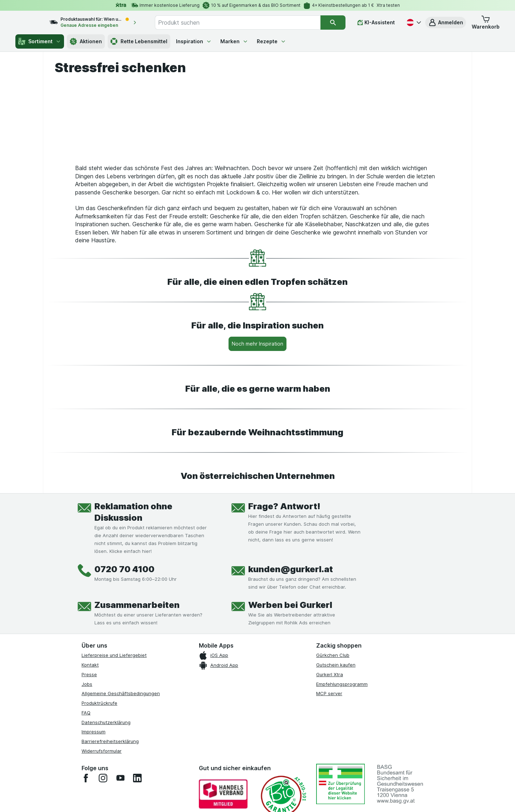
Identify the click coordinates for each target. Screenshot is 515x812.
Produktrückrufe (99, 762)
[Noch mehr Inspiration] (257, 403)
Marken (234, 41)
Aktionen (86, 41)
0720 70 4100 (124, 628)
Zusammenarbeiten (137, 664)
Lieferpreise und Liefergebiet (114, 714)
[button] (446, 23)
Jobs (87, 743)
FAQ (86, 772)
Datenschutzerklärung (106, 782)
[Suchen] (333, 23)
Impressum (94, 791)
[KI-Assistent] (376, 23)
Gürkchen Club (333, 714)
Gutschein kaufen (336, 724)
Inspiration (194, 41)
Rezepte (271, 41)
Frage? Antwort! (284, 566)
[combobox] (245, 23)
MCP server (329, 753)
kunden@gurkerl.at (291, 628)
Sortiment (40, 41)
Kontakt (90, 724)
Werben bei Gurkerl (290, 664)
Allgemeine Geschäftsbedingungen (121, 753)
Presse (89, 734)
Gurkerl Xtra (330, 734)
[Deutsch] (413, 23)
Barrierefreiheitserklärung (110, 801)
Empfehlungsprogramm (342, 743)
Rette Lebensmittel (139, 41)
